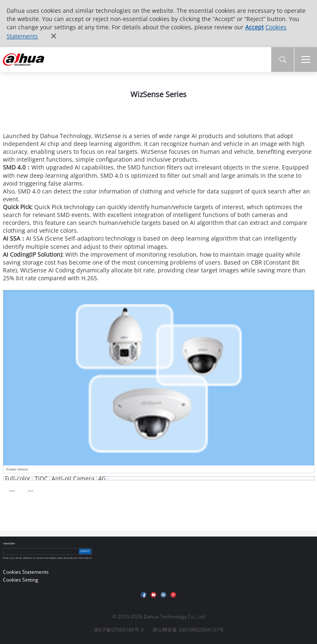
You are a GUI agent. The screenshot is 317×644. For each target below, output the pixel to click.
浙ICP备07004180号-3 (119, 630)
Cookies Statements (26, 572)
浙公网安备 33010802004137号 (188, 630)
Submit (85, 551)
